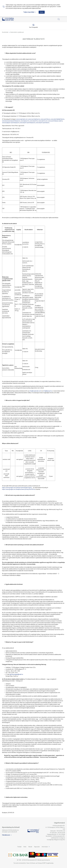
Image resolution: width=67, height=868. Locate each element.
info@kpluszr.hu (48, 391)
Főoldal (19, 847)
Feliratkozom (6, 835)
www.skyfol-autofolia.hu (43, 123)
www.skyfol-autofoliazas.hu (28, 123)
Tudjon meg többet (29, 12)
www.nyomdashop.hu (34, 119)
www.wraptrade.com (22, 119)
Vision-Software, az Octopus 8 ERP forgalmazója (40, 863)
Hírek (25, 847)
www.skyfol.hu (34, 121)
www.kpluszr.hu (25, 121)
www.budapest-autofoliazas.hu (11, 123)
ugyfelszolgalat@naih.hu (16, 674)
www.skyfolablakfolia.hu (58, 119)
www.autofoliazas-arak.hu (55, 121)
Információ (45, 847)
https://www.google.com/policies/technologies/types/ (17, 488)
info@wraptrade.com (35, 391)
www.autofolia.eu (45, 119)
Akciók (30, 847)
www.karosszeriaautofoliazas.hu (11, 121)
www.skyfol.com (43, 121)
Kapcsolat (37, 847)
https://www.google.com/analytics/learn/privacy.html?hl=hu (19, 489)
